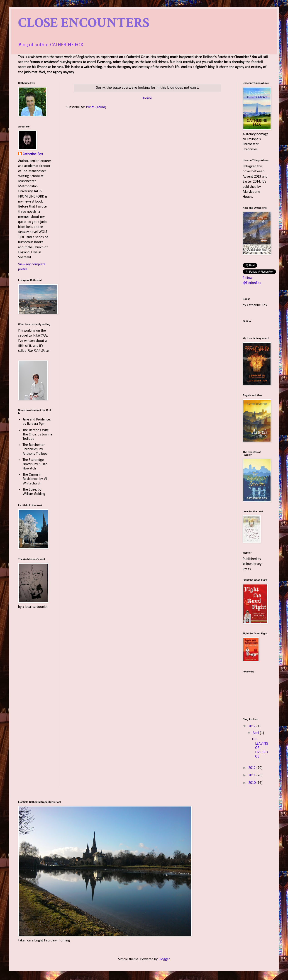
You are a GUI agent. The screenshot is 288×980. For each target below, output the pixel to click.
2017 (252, 726)
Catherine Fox (33, 154)
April (256, 733)
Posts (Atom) (96, 107)
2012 (252, 768)
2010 (252, 783)
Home (147, 98)
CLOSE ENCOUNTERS (84, 23)
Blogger (164, 959)
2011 (252, 775)
